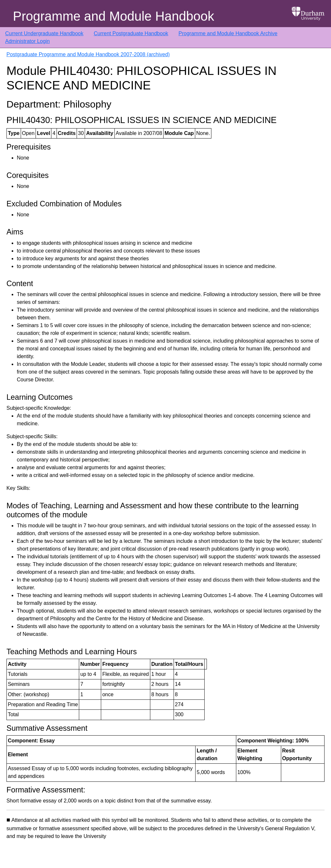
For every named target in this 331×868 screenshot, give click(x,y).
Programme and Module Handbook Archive (228, 33)
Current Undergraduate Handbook (44, 33)
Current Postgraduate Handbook (131, 33)
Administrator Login (27, 41)
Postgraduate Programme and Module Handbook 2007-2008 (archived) (88, 54)
